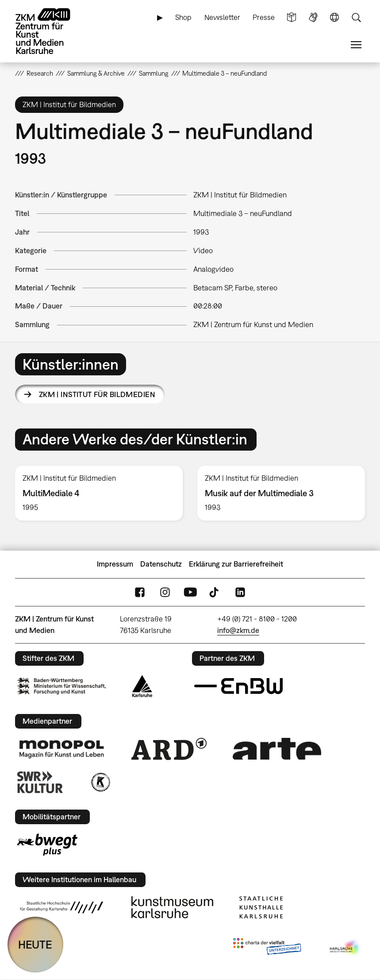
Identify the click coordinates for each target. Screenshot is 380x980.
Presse (264, 17)
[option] (99, 493)
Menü (356, 45)
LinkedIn (240, 592)
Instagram (165, 592)
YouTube (190, 592)
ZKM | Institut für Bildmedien (97, 394)
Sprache (334, 17)
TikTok (215, 592)
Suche (356, 17)
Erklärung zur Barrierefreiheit (236, 564)
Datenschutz (161, 564)
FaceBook (140, 592)
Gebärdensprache (313, 17)
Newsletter (222, 17)
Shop (183, 17)
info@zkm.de (238, 630)
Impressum (115, 564)
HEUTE (35, 944)
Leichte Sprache (292, 17)
